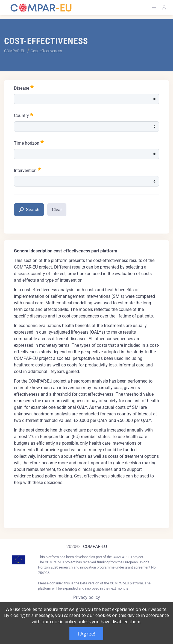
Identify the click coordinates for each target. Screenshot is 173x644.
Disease (24, 88)
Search (29, 210)
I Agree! (86, 634)
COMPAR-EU (95, 547)
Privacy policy (87, 597)
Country (24, 115)
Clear (57, 210)
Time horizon (29, 143)
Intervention (27, 170)
